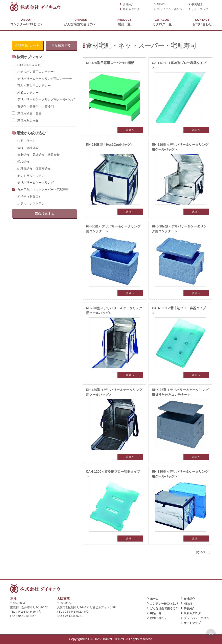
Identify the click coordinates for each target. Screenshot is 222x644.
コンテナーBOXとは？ (164, 604)
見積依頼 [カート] (28, 45)
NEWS (161, 4)
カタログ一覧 (162, 22)
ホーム (154, 599)
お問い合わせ (202, 22)
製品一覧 (124, 22)
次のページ (204, 552)
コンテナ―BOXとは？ (27, 22)
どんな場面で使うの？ (80, 22)
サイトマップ (200, 9)
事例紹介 (197, 4)
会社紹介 (128, 4)
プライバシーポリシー (171, 9)
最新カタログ (131, 9)
